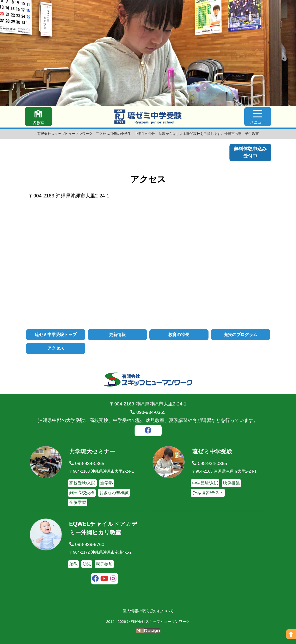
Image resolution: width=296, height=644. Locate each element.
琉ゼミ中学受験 (212, 451)
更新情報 (117, 335)
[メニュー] (258, 117)
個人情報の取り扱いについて (148, 611)
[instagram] (113, 579)
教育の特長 (179, 335)
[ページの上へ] (291, 634)
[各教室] (38, 117)
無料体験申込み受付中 (250, 152)
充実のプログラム (241, 335)
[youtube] (104, 579)
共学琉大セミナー (92, 451)
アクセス (56, 348)
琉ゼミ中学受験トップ (56, 335)
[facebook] (148, 431)
